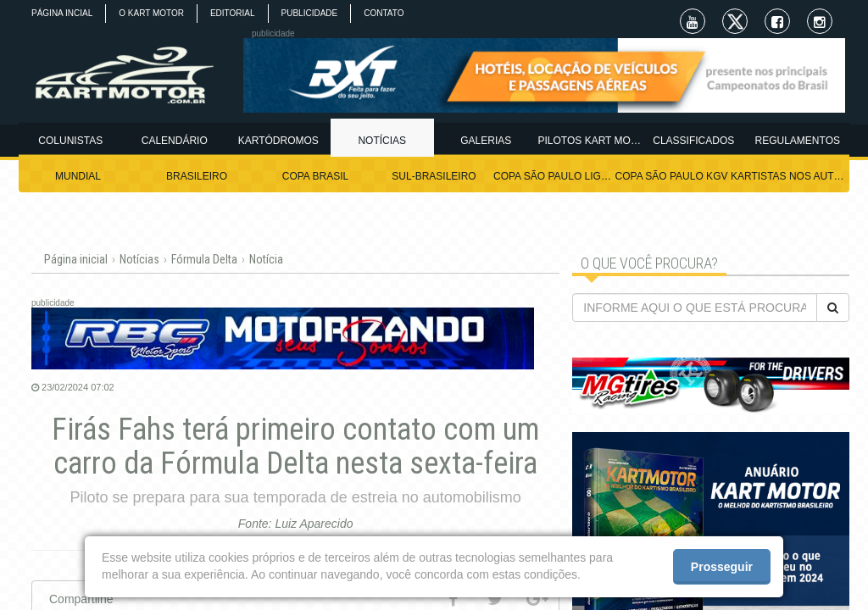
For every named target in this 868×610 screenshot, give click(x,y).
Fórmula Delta (204, 259)
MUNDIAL (78, 176)
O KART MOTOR (151, 13)
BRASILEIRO (197, 176)
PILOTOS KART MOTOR (590, 141)
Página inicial (76, 259)
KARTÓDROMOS (278, 141)
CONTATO (384, 13)
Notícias (139, 259)
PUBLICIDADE (310, 13)
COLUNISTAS (70, 141)
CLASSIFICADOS (693, 141)
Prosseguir (722, 567)
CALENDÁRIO (175, 141)
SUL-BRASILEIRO (434, 176)
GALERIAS (486, 141)
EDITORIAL (233, 13)
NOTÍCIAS (382, 141)
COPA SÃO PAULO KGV (672, 176)
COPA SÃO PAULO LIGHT (553, 176)
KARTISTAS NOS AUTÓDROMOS (790, 176)
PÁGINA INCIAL (62, 13)
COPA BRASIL (315, 176)
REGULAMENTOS (798, 141)
